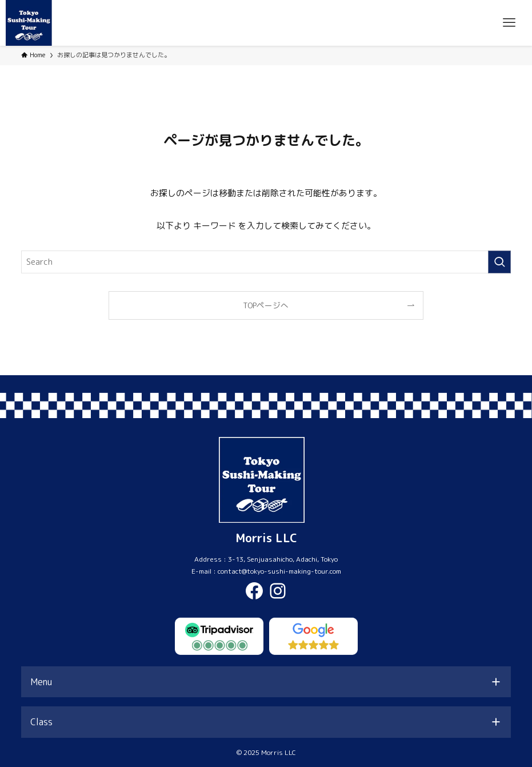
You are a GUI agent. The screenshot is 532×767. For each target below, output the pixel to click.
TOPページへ (266, 305)
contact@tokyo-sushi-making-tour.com (279, 571)
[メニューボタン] (509, 23)
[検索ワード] (266, 262)
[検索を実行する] (499, 262)
